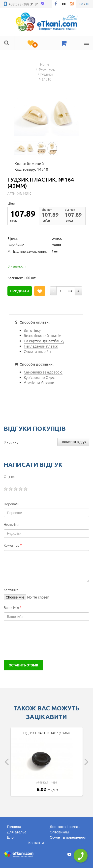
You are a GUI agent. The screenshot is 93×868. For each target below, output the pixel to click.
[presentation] (41, 640)
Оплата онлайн (37, 351)
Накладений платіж (41, 346)
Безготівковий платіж (43, 335)
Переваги (12, 504)
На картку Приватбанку (44, 341)
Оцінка (9, 476)
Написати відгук (73, 442)
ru (88, 4)
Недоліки (11, 524)
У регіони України (39, 382)
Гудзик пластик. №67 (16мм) (46, 733)
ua (81, 4)
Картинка (11, 590)
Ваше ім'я (13, 607)
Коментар (13, 545)
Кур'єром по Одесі (40, 377)
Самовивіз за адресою (43, 372)
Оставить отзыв (23, 665)
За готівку (32, 330)
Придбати (20, 291)
